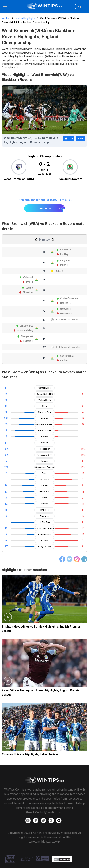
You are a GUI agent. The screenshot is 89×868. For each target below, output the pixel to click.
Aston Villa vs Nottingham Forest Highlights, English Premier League (41, 692)
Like (69, 138)
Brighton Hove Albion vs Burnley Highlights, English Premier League (41, 629)
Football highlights (25, 18)
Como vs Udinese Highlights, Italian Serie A (30, 754)
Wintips (6, 18)
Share (80, 138)
